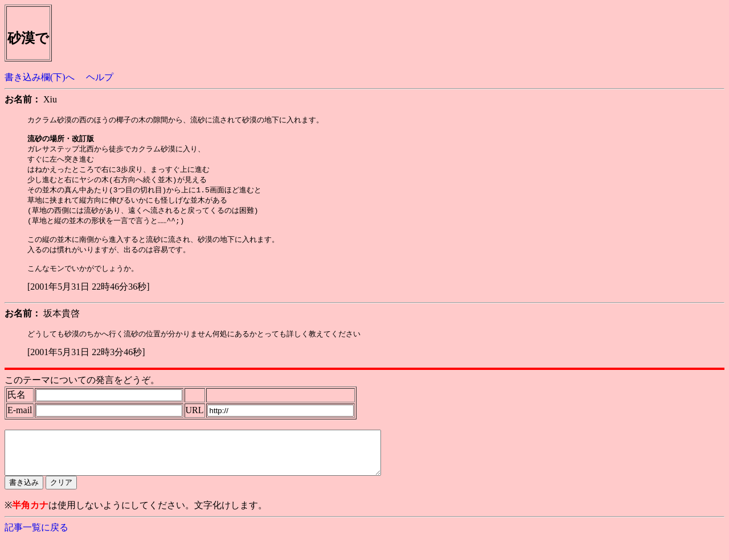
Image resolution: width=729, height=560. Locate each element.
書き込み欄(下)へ (40, 77)
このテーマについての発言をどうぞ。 (82, 393)
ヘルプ (100, 77)
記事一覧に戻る (36, 549)
